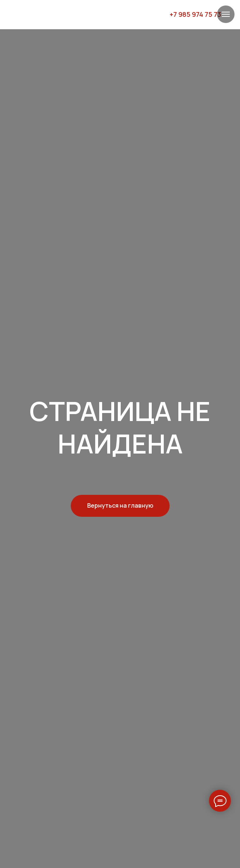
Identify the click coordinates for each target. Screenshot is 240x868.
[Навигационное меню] (226, 14)
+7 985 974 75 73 (195, 14)
